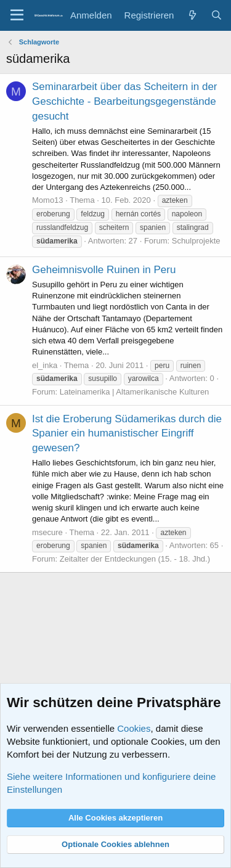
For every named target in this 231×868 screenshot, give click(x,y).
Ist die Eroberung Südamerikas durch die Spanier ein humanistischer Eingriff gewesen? (127, 434)
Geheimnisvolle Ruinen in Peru (104, 270)
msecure (47, 532)
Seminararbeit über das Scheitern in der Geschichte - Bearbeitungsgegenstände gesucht (125, 101)
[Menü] (17, 15)
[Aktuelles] (192, 15)
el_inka (45, 365)
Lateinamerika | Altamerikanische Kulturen (135, 392)
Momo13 (48, 200)
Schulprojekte (196, 241)
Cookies (134, 728)
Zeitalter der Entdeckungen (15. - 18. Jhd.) (135, 559)
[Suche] (217, 15)
